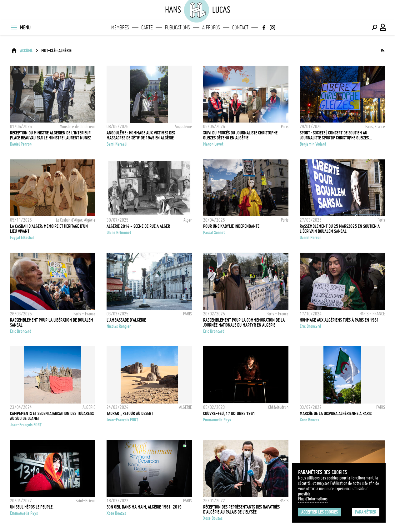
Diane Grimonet (119, 233)
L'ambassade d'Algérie (126, 320)
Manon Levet (213, 144)
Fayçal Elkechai (22, 238)
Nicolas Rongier (119, 326)
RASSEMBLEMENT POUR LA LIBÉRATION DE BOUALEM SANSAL (52, 323)
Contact (240, 28)
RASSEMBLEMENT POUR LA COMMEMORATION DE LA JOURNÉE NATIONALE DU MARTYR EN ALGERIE (244, 323)
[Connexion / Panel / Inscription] (383, 28)
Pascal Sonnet (214, 233)
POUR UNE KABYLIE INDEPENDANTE (231, 226)
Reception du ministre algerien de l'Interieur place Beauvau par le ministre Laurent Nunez (50, 135)
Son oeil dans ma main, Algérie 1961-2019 (144, 507)
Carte (147, 28)
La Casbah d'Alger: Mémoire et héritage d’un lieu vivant (49, 229)
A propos (211, 28)
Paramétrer (366, 512)
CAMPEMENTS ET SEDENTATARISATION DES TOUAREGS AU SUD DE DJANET (52, 416)
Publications (177, 28)
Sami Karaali (117, 144)
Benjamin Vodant (313, 144)
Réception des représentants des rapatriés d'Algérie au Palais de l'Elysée (241, 509)
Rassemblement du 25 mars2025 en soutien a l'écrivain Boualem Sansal (340, 229)
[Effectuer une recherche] (374, 28)
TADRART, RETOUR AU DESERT (130, 414)
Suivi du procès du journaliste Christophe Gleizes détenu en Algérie (240, 135)
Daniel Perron (21, 144)
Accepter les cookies (320, 512)
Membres (120, 28)
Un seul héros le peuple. (32, 507)
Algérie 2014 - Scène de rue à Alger (138, 226)
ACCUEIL (26, 51)
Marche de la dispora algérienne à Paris (336, 414)
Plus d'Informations (313, 499)
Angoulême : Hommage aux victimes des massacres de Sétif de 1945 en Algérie (141, 135)
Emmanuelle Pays (217, 420)
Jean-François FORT (26, 425)
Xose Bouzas (309, 420)
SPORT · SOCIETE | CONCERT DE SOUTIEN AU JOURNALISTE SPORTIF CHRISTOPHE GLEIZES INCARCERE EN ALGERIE (334, 135)
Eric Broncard (21, 331)
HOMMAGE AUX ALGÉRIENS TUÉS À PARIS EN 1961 (339, 320)
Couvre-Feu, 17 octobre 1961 (229, 414)
